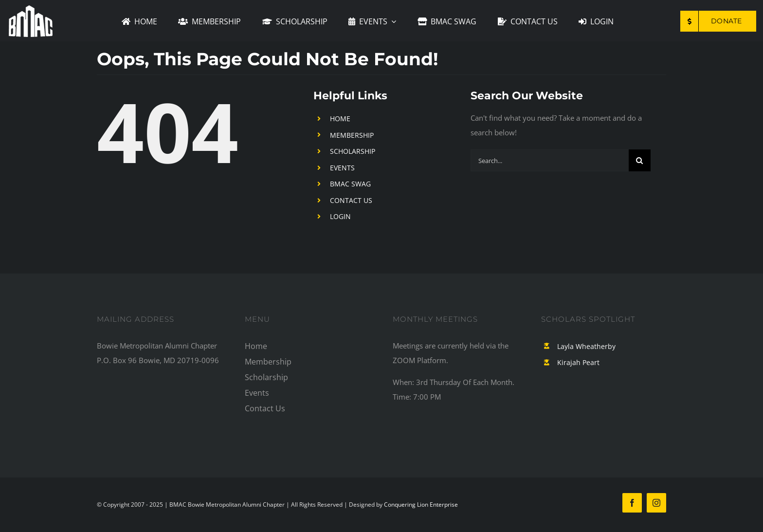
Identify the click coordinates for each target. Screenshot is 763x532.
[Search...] (550, 160)
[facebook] (632, 503)
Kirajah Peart (578, 362)
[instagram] (656, 503)
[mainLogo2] (31, 9)
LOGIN (340, 216)
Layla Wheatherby (586, 346)
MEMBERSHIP (352, 135)
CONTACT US (351, 200)
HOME (340, 119)
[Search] (640, 160)
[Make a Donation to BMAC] (718, 21)
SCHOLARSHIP (353, 151)
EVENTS (342, 168)
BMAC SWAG (350, 184)
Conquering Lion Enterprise (421, 504)
